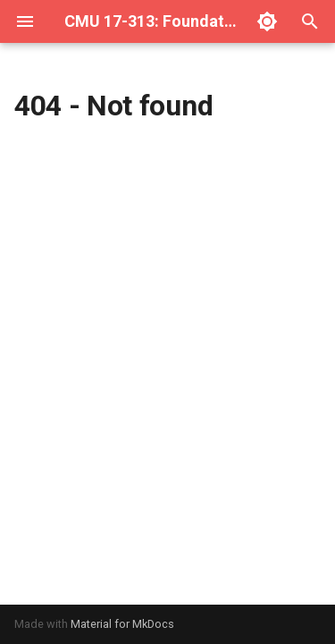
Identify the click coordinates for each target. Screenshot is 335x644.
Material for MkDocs (122, 624)
